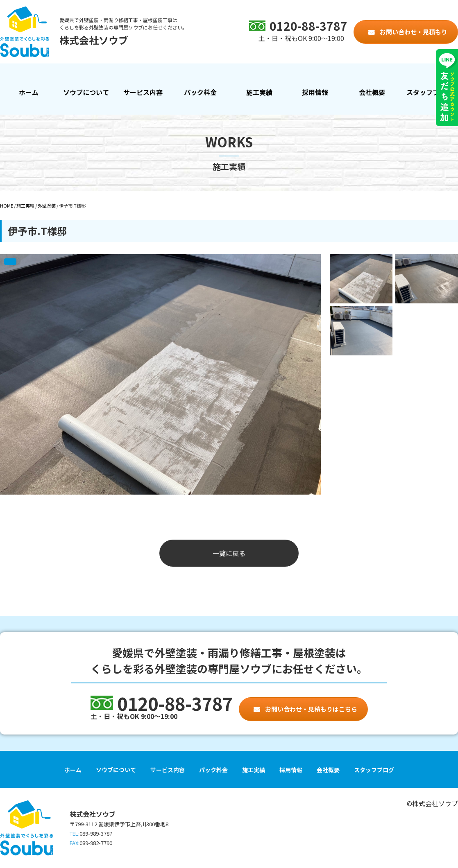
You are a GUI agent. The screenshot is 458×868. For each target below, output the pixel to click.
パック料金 (200, 92)
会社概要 (372, 92)
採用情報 (315, 92)
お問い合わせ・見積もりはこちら (311, 709)
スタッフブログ (429, 92)
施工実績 (258, 98)
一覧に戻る (229, 553)
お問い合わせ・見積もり (413, 32)
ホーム (29, 92)
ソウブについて (86, 92)
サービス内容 (143, 92)
